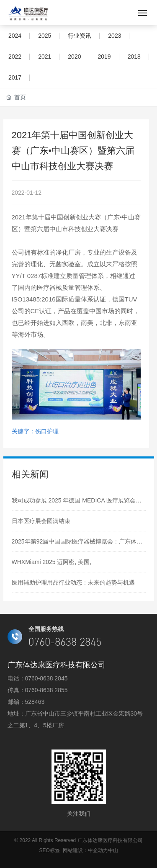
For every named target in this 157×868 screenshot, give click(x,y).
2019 (104, 57)
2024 (15, 36)
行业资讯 (80, 36)
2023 (115, 36)
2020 (74, 57)
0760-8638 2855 (46, 690)
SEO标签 (49, 850)
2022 (15, 57)
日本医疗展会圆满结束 (41, 521)
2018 (134, 57)
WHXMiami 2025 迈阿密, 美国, (52, 562)
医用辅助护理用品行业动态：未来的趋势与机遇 (73, 582)
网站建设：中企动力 (85, 850)
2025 (45, 36)
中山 (113, 850)
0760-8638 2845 (46, 678)
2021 (45, 57)
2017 (15, 77)
